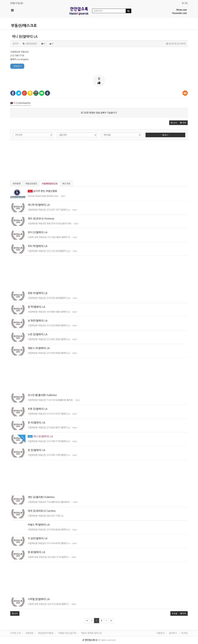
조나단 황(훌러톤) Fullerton (42, 395)
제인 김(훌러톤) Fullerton (41, 497)
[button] (174, 123)
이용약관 (29, 633)
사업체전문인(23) (50, 184)
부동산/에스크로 (24, 26)
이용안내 (160, 633)
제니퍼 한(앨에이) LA (39, 205)
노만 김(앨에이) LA (38, 334)
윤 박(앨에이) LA (36, 307)
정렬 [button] (175, 613)
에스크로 (66, 184)
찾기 (165, 135)
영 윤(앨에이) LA (36, 552)
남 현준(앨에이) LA (38, 321)
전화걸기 (17, 66)
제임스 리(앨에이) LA (39, 348)
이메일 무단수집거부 (67, 633)
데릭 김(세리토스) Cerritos (42, 511)
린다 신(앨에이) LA (38, 232)
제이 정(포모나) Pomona (41, 219)
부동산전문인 (31, 184)
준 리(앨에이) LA (36, 423)
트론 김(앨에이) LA (38, 409)
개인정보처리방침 (46, 633)
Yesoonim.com (179, 13)
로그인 (185, 3)
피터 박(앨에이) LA (38, 246)
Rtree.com (182, 10)
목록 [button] (183, 613)
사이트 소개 (16, 633)
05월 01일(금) (17, 3)
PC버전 (185, 633)
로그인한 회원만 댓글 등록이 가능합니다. (99, 113)
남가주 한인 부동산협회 (42, 191)
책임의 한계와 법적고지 (91, 633)
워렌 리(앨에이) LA (38, 293)
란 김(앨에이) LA (36, 450)
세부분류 (17, 184)
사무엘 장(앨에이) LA (39, 599)
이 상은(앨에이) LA (38, 538)
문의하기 (173, 633)
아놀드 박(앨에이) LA (39, 525)
